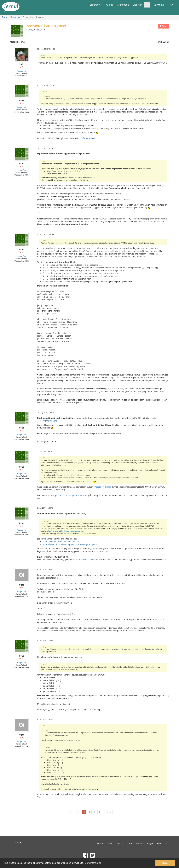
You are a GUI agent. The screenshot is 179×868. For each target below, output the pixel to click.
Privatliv (140, 843)
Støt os (120, 843)
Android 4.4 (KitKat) (102, 487)
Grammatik (123, 5)
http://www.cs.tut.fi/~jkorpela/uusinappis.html (65, 531)
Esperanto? (96, 5)
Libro (129, 843)
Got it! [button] (165, 863)
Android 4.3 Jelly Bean (86, 138)
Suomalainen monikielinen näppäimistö (61, 542)
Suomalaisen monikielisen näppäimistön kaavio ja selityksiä (70, 544)
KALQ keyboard (50, 421)
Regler (150, 843)
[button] (147, 5)
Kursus (109, 5)
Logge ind (159, 5)
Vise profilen (22, 71)
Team (110, 843)
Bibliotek (137, 5)
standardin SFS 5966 (86, 560)
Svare (163, 26)
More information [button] (93, 863)
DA (173, 5)
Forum (5, 17)
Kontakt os (162, 843)
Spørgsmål (16, 17)
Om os (100, 843)
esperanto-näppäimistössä (71, 495)
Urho (30, 30)
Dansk (18, 842)
